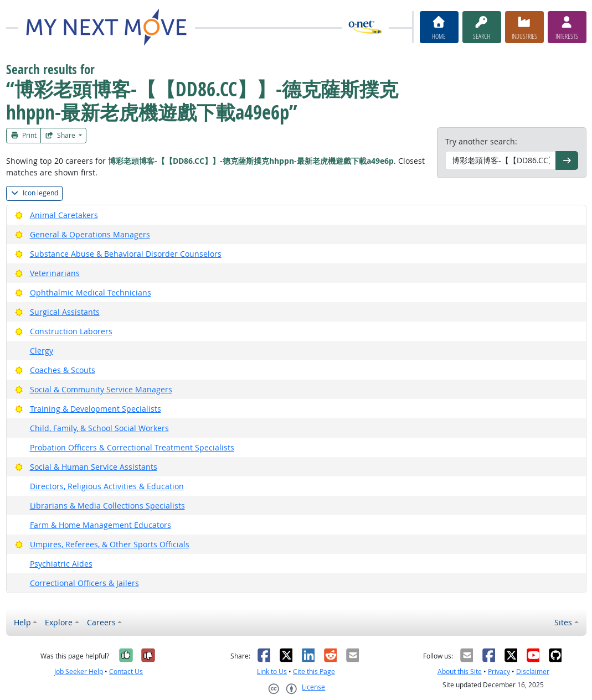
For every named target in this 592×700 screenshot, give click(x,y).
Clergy (42, 351)
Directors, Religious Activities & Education (107, 486)
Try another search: (481, 141)
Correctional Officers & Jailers (84, 583)
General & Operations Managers (90, 234)
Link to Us (272, 672)
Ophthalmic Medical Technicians (91, 292)
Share (61, 135)
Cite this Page (314, 672)
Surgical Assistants (65, 312)
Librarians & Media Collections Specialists (107, 505)
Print (24, 135)
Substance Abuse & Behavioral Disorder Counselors (126, 254)
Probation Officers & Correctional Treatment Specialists (132, 447)
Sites (563, 622)
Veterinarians (55, 273)
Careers (101, 622)
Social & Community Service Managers (101, 389)
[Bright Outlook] (19, 215)
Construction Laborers (71, 331)
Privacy (499, 672)
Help (22, 622)
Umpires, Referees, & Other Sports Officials (110, 544)
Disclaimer (533, 672)
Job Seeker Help (79, 672)
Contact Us (126, 672)
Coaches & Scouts (63, 370)
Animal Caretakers (64, 215)
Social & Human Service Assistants (94, 467)
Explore (59, 622)
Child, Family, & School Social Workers (99, 428)
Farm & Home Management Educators (101, 525)
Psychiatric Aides (61, 564)
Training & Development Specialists (96, 409)
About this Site (460, 672)
